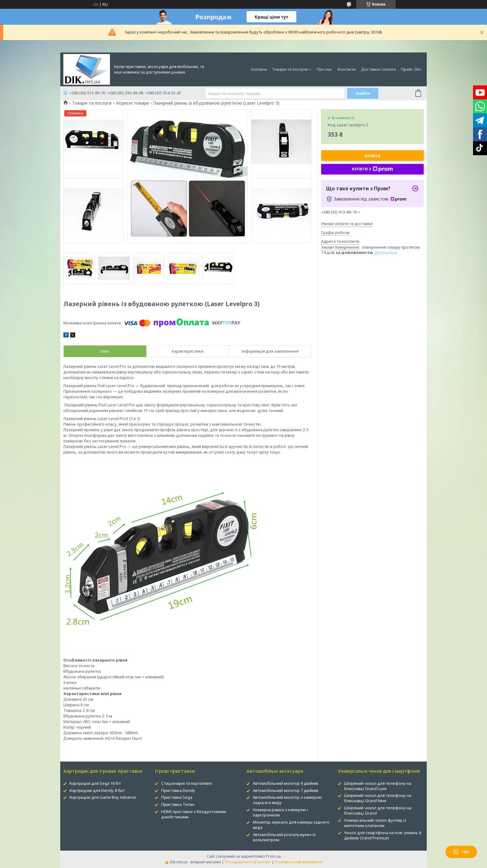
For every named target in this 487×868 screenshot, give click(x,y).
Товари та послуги (290, 69)
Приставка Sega (177, 797)
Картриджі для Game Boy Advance (103, 797)
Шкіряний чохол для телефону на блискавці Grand (378, 810)
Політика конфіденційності (299, 862)
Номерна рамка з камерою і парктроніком (280, 812)
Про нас (325, 69)
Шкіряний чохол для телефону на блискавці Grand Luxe (378, 786)
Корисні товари (132, 103)
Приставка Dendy (178, 790)
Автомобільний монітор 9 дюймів (286, 783)
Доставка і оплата (378, 69)
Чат (461, 852)
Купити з (372, 169)
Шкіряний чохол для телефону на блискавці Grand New (378, 798)
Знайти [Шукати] (363, 93)
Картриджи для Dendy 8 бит (97, 790)
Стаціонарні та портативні (187, 783)
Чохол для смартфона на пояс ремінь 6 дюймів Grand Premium (383, 835)
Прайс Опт (411, 69)
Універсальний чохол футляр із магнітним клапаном (375, 823)
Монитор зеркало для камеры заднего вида (291, 825)
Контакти (347, 69)
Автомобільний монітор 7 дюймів (286, 790)
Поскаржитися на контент (248, 862)
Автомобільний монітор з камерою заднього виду (287, 800)
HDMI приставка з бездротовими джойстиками (194, 814)
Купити (373, 156)
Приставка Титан (178, 804)
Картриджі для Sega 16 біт (95, 783)
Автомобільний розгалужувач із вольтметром (284, 837)
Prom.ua (273, 856)
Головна (259, 69)
